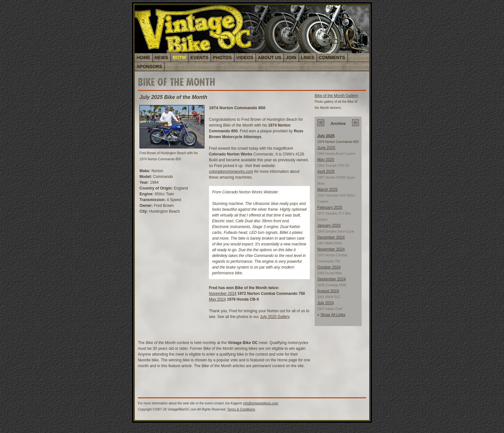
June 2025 (326, 148)
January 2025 (329, 225)
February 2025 (330, 208)
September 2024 (332, 279)
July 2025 (326, 136)
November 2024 (223, 294)
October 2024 (329, 267)
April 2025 (326, 172)
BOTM (179, 57)
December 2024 (331, 237)
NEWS (161, 57)
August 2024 (328, 291)
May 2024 (217, 299)
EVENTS (199, 57)
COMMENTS (332, 57)
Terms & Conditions (241, 409)
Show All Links (333, 315)
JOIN (291, 57)
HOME (143, 57)
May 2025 (326, 160)
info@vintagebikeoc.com (261, 403)
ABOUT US (270, 57)
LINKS (308, 57)
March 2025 (327, 190)
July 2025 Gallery (275, 317)
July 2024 (325, 303)
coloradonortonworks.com (231, 172)
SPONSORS (149, 66)
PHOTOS (222, 57)
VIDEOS (245, 57)
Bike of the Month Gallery (336, 96)
